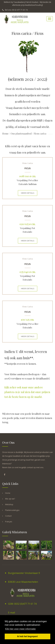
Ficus (28, 168)
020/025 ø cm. (27, 224)
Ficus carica (28, 163)
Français (9, 522)
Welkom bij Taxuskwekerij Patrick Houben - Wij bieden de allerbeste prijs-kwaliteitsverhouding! (27, 4)
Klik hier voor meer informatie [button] (20, 629)
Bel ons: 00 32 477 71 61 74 (15, 10)
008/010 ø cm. (28, 176)
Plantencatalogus (12, 510)
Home (5, 134)
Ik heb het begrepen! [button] (27, 636)
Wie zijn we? (10, 499)
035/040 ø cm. (28, 272)
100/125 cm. (27, 320)
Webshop (9, 504)
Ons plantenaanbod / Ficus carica (28, 134)
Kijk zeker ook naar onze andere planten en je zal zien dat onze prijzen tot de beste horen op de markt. (27, 392)
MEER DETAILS (28, 193)
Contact (8, 516)
